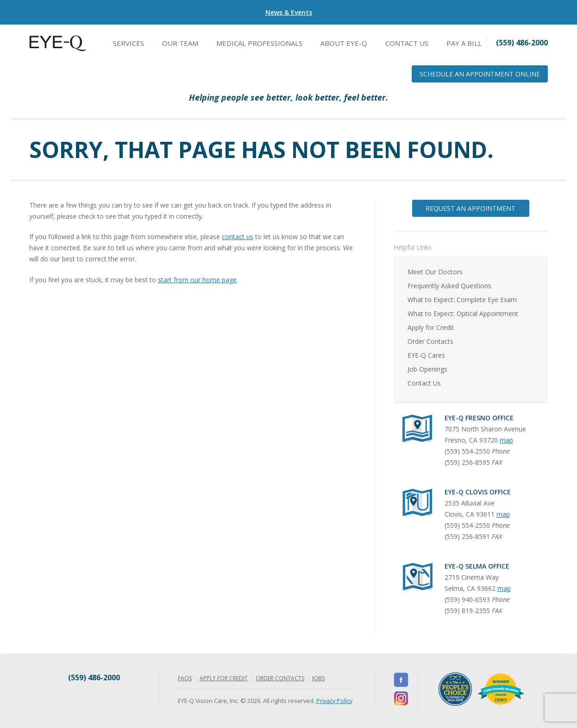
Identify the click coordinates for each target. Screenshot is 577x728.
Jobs (318, 678)
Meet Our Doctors (435, 272)
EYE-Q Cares (426, 355)
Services (129, 43)
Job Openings (427, 369)
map (506, 440)
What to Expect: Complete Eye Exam (462, 300)
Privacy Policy (334, 701)
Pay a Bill (464, 43)
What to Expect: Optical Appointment (463, 313)
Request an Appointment (470, 208)
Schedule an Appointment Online (480, 74)
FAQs (185, 678)
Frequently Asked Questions (449, 286)
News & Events (289, 12)
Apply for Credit (431, 327)
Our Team (180, 43)
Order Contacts (430, 341)
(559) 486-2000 (94, 677)
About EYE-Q (344, 43)
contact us (238, 237)
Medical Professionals (259, 43)
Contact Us (407, 43)
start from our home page (197, 280)
